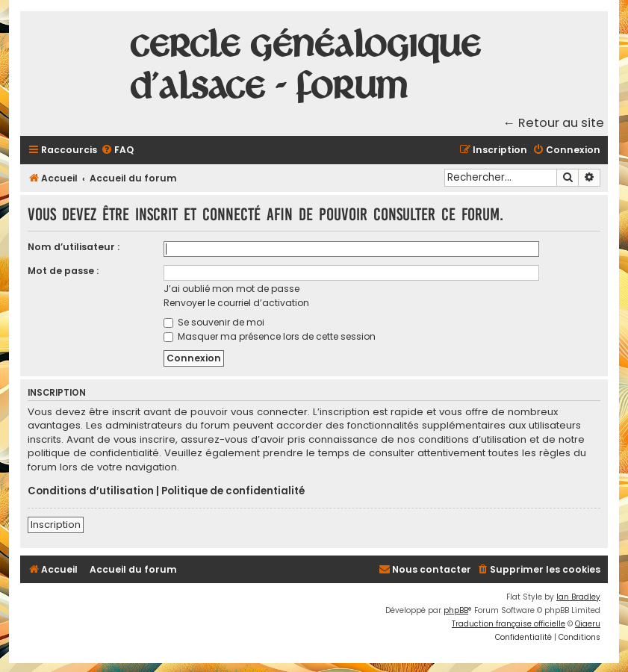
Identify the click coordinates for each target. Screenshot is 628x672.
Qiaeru (588, 624)
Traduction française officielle (509, 624)
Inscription (56, 525)
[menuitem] (117, 150)
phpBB (456, 610)
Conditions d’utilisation (91, 491)
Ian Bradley (578, 597)
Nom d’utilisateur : (74, 247)
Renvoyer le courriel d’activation (236, 303)
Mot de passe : (63, 271)
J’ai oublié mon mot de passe (231, 289)
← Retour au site (554, 123)
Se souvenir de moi (214, 322)
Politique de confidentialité (233, 491)
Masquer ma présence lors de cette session (270, 336)
